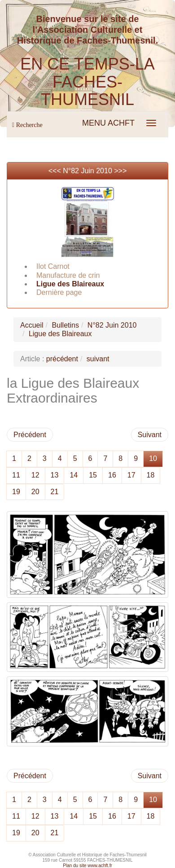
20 (35, 492)
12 (35, 475)
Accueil (32, 325)
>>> (120, 171)
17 (131, 475)
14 (74, 475)
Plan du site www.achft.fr (87, 866)
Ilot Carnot (53, 266)
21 (55, 492)
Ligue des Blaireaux (70, 284)
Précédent (30, 435)
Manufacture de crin (68, 275)
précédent (62, 359)
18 (151, 475)
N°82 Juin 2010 (87, 171)
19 (16, 492)
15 (93, 475)
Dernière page (59, 292)
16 (112, 475)
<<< (56, 171)
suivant (98, 359)
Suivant (150, 435)
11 (16, 475)
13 (55, 475)
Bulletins (65, 325)
